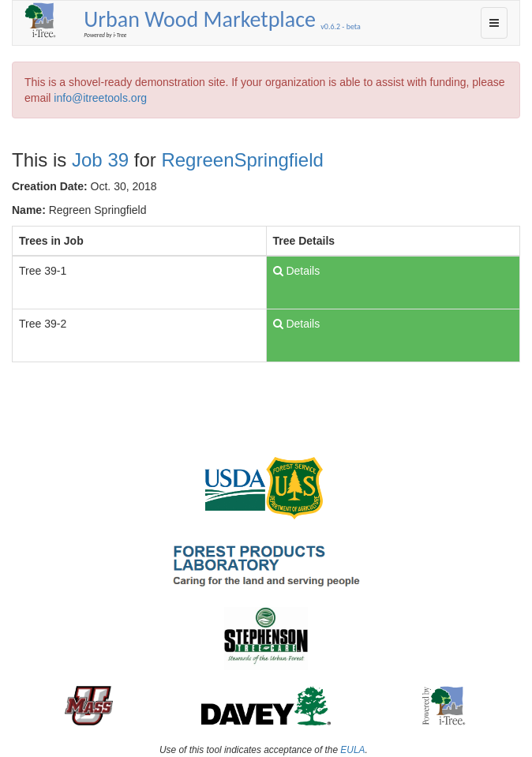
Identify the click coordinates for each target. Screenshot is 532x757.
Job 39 (100, 160)
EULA (352, 750)
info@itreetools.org (100, 98)
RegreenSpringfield (242, 160)
